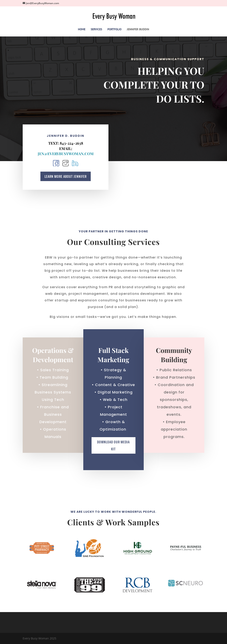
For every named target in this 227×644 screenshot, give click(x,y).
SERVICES (96, 29)
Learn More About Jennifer (66, 176)
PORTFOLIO (114, 29)
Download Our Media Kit (113, 500)
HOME (82, 29)
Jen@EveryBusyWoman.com (66, 154)
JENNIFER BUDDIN (138, 29)
